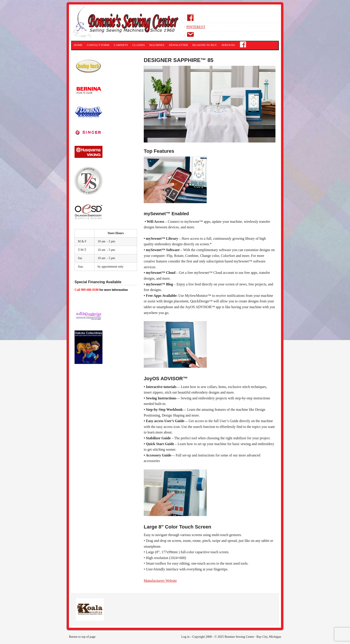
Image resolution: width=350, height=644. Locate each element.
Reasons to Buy (205, 45)
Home (78, 45)
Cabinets (121, 45)
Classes (139, 45)
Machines (157, 45)
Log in (185, 637)
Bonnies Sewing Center (127, 23)
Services (228, 45)
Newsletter (178, 45)
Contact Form (98, 45)
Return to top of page (82, 637)
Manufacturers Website (160, 581)
